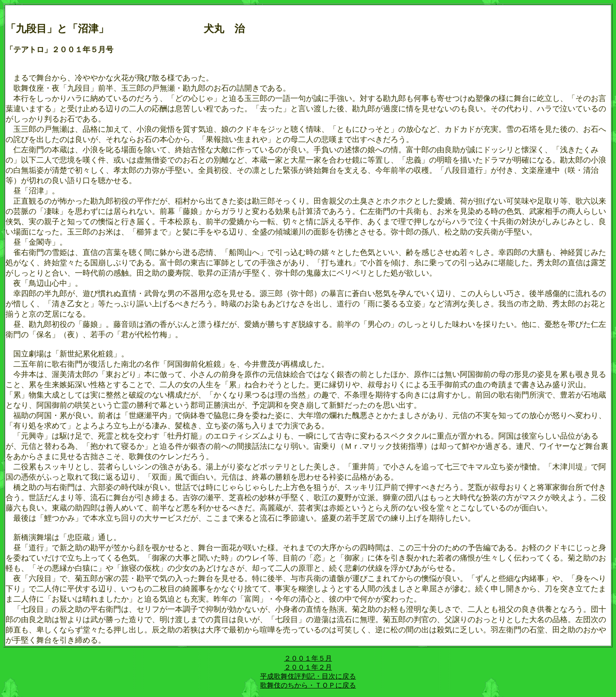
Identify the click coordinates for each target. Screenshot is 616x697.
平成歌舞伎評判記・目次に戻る (308, 676)
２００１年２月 (308, 667)
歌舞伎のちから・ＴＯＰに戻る (308, 685)
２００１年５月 (308, 658)
